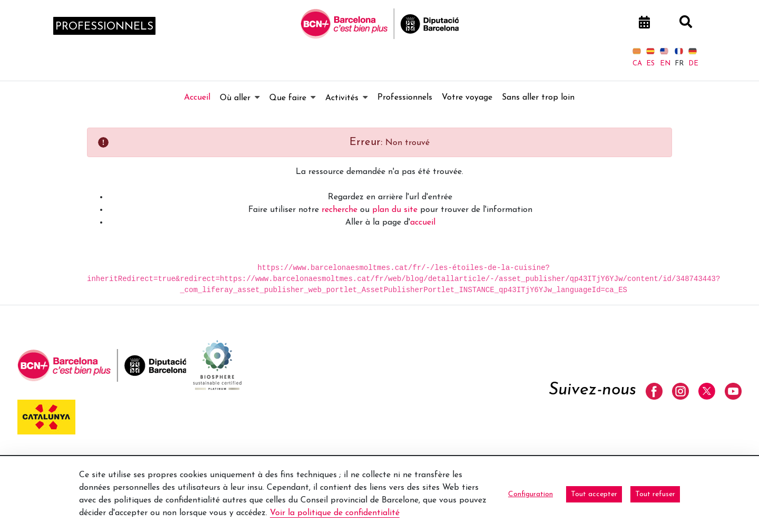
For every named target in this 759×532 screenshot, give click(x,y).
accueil (423, 223)
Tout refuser (655, 494)
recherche (339, 210)
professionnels (104, 27)
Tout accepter (594, 494)
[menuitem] (197, 98)
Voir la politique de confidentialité (335, 513)
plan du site (395, 210)
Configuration (531, 494)
